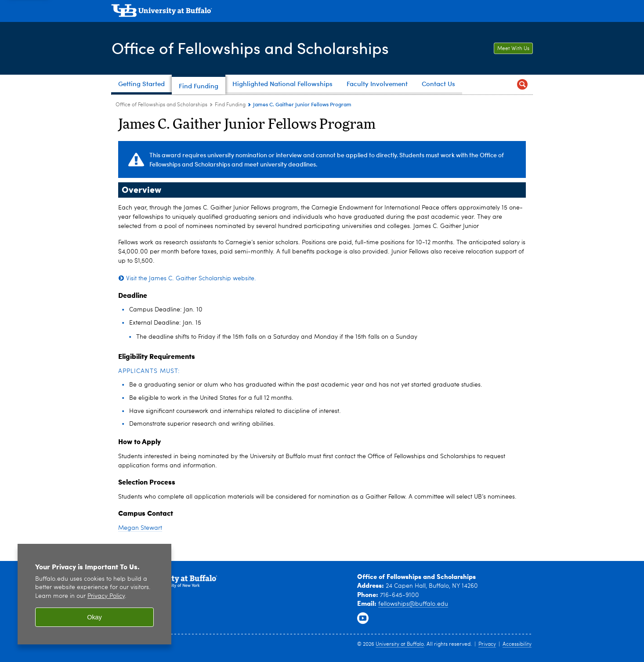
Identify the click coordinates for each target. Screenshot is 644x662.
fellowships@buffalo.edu (413, 604)
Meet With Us (513, 49)
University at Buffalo (400, 644)
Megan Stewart (140, 528)
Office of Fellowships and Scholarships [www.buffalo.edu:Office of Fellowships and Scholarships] (161, 105)
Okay (94, 617)
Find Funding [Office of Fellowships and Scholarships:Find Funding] (230, 105)
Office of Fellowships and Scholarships (250, 47)
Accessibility (517, 644)
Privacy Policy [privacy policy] (106, 596)
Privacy (487, 644)
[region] (94, 594)
